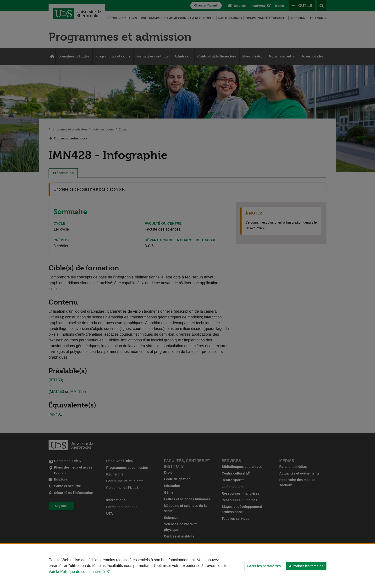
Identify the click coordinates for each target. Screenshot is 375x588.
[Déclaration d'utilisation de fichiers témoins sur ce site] (187, 566)
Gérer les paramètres (264, 566)
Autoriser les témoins (306, 566)
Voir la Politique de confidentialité (77, 572)
